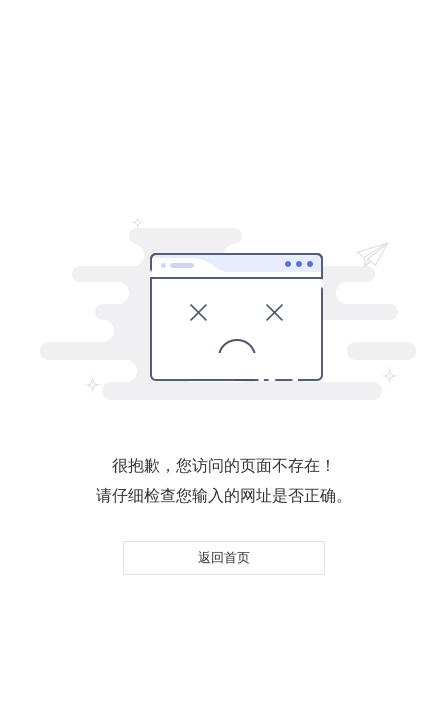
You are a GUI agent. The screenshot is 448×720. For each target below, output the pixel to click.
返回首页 (224, 557)
